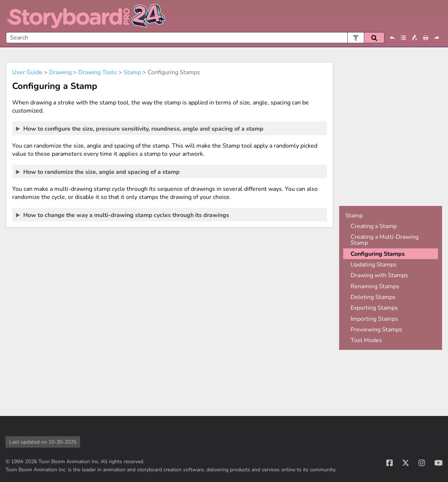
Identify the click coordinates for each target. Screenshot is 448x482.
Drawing (60, 72)
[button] (356, 38)
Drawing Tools (98, 72)
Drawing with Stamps (379, 275)
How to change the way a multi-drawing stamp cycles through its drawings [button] (123, 215)
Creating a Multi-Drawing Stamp (385, 240)
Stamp (132, 72)
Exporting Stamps (374, 308)
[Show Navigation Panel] (438, 16)
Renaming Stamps (375, 286)
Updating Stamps (374, 265)
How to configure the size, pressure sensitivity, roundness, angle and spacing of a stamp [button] (140, 128)
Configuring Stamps (378, 254)
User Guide (27, 72)
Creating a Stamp (374, 226)
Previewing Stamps (376, 330)
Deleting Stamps (373, 297)
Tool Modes (366, 340)
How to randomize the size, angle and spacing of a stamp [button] (98, 172)
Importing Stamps (374, 319)
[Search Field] (195, 38)
